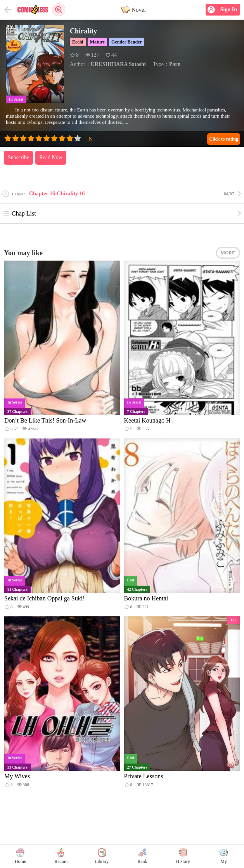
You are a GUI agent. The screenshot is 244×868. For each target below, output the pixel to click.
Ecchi (78, 42)
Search (59, 10)
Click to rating (224, 139)
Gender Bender (127, 42)
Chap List (19, 214)
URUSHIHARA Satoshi (118, 64)
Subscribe (18, 157)
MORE (228, 253)
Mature (97, 42)
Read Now (51, 157)
